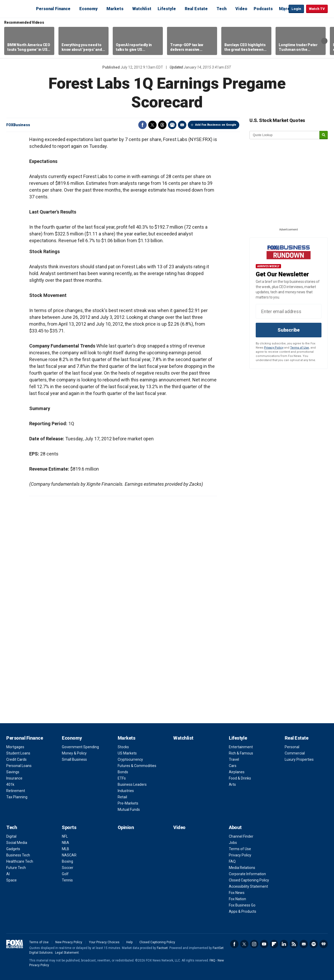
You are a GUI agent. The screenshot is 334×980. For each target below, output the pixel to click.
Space (11, 880)
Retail (122, 797)
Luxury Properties (299, 759)
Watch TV (317, 9)
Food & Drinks (240, 778)
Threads (162, 125)
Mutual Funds (129, 809)
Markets (115, 9)
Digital (11, 836)
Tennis (67, 880)
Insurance (14, 778)
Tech (222, 9)
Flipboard (274, 944)
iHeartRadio (324, 944)
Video (241, 9)
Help (129, 942)
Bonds (123, 772)
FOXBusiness (18, 125)
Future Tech (16, 868)
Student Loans (18, 753)
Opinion (126, 827)
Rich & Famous (241, 753)
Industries (126, 791)
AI (8, 874)
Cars (233, 766)
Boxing (67, 861)
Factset (162, 948)
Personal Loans (19, 766)
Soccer (68, 868)
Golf (65, 874)
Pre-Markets (128, 803)
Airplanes (237, 772)
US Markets (127, 753)
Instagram (254, 944)
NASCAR (69, 855)
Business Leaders (132, 784)
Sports (69, 827)
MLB (65, 849)
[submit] (324, 135)
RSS (294, 944)
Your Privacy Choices (104, 942)
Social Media (17, 843)
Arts (232, 784)
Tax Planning (17, 797)
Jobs (233, 843)
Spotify (314, 944)
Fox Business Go (242, 905)
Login (296, 9)
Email (182, 125)
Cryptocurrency (130, 759)
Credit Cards (16, 759)
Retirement (16, 791)
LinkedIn (284, 944)
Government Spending (80, 747)
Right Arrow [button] (324, 41)
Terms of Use (300, 348)
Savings (13, 772)
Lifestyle (167, 9)
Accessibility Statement (248, 886)
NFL (65, 836)
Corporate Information (247, 874)
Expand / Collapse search (283, 9)
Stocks (123, 747)
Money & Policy (74, 753)
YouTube (264, 944)
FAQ (232, 861)
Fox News (237, 893)
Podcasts (263, 9)
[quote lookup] (285, 135)
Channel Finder (241, 836)
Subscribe (289, 330)
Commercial (295, 753)
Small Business (74, 759)
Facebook (142, 125)
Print (172, 125)
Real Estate (196, 9)
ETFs (122, 778)
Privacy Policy (274, 348)
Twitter (152, 125)
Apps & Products (243, 911)
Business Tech (18, 855)
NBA (65, 843)
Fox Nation (237, 899)
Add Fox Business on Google (216, 125)
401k (10, 784)
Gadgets (13, 849)
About (235, 827)
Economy (88, 9)
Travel (234, 759)
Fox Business (19, 9)
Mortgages (15, 747)
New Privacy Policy (69, 942)
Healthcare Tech (20, 861)
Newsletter (304, 944)
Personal (292, 747)
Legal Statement (67, 953)
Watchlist (142, 9)
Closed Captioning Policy (249, 880)
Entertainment (241, 747)
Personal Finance (53, 9)
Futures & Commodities (137, 766)
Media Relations (242, 868)
